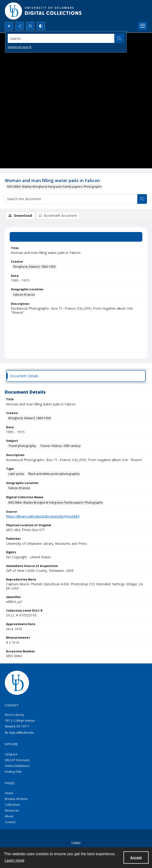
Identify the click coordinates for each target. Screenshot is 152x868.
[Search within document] (142, 199)
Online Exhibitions (17, 766)
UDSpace (11, 754)
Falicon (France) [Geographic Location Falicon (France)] (24, 295)
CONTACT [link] (12, 705)
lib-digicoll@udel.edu (19, 733)
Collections (12, 805)
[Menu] (143, 26)
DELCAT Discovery (17, 760)
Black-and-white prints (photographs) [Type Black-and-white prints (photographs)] (54, 474)
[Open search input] (9, 26)
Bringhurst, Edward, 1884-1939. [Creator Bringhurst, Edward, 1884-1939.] (35, 267)
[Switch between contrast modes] (41, 26)
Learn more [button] (14, 860)
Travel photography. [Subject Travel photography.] (22, 446)
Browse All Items (16, 799)
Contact (10, 822)
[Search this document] (71, 199)
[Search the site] (61, 38)
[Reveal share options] (20, 26)
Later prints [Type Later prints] (16, 474)
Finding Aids (13, 772)
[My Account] (30, 26)
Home (9, 793)
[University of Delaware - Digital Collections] (43, 11)
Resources (12, 810)
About (9, 816)
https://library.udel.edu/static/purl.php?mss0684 (43, 516)
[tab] (76, 237)
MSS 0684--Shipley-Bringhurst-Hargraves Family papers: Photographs (54, 187)
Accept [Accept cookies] (136, 858)
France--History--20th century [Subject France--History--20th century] (61, 446)
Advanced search (20, 47)
